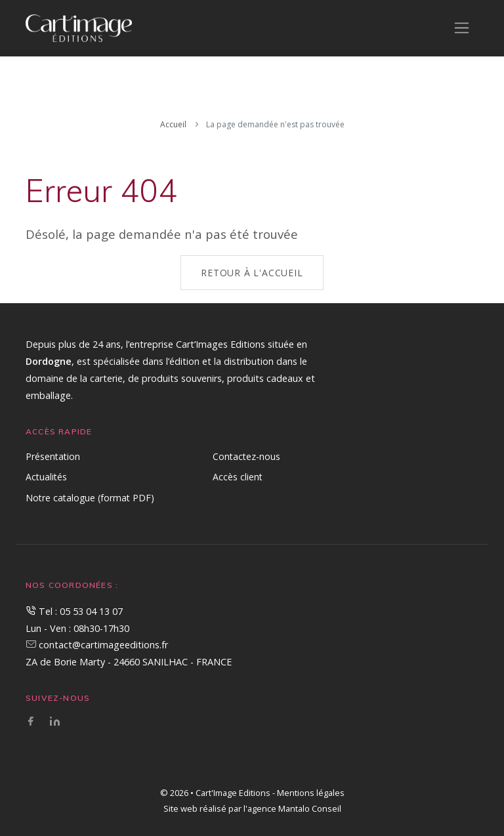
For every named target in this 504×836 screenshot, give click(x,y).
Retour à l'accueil (252, 273)
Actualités (46, 477)
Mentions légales (311, 793)
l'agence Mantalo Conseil (292, 808)
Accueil (173, 124)
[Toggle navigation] (462, 28)
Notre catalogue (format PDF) (90, 498)
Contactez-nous (246, 456)
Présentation (53, 456)
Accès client (238, 477)
